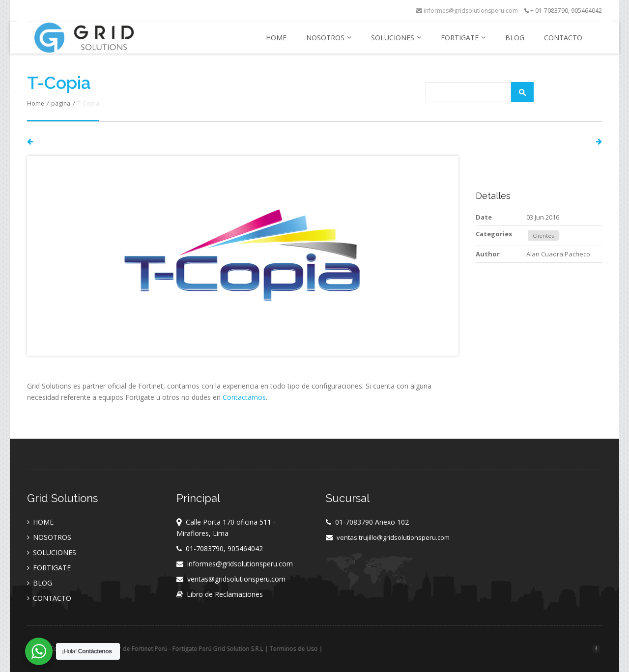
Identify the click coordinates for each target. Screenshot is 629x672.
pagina (61, 103)
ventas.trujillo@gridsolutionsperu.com (393, 537)
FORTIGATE (463, 38)
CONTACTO (563, 38)
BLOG (515, 38)
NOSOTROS (329, 38)
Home (36, 103)
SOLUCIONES (396, 38)
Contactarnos (244, 397)
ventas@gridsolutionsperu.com (236, 579)
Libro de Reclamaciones (225, 594)
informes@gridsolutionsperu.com (467, 11)
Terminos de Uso (322, 649)
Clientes (543, 236)
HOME (276, 38)
